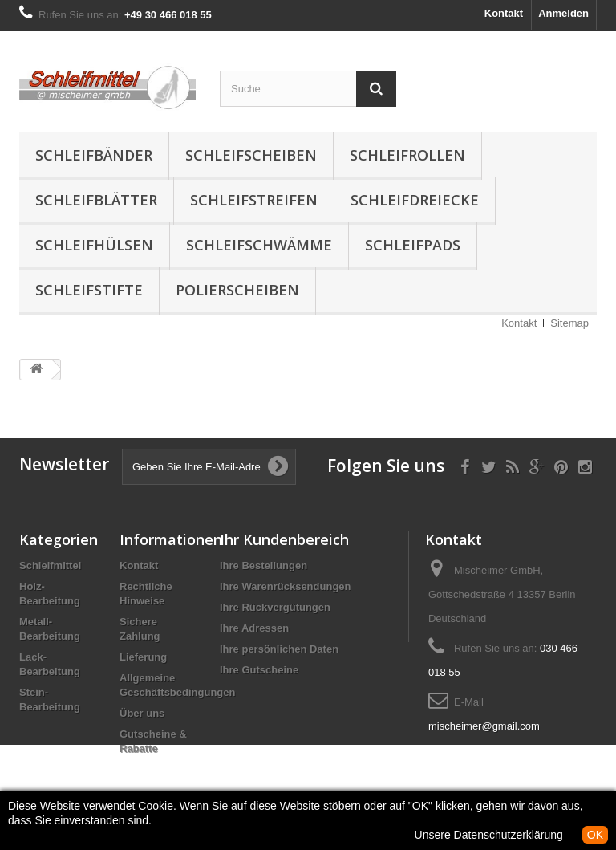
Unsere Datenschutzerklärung (489, 835)
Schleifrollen (407, 155)
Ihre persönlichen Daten (279, 649)
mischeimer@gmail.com (484, 726)
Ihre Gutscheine (259, 670)
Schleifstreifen (254, 200)
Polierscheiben (237, 290)
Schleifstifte (89, 290)
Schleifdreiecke (415, 200)
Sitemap (569, 323)
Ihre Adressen (254, 628)
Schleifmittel (50, 565)
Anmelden (563, 13)
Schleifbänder (94, 155)
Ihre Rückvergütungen (275, 607)
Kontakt (504, 13)
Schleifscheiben (251, 155)
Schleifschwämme (259, 245)
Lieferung (143, 657)
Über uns (142, 713)
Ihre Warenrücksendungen (286, 586)
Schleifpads (413, 245)
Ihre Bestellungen (263, 565)
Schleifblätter (96, 200)
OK (595, 835)
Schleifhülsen (94, 245)
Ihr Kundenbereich (284, 539)
